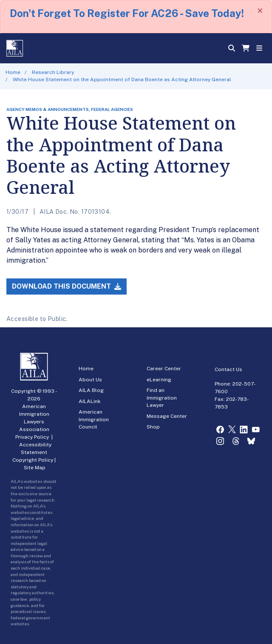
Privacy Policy (32, 437)
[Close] (260, 11)
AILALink (90, 401)
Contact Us (228, 369)
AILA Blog (91, 390)
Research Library (53, 72)
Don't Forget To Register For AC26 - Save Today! (127, 13)
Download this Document (67, 286)
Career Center (164, 369)
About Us (90, 380)
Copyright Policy (33, 460)
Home (13, 72)
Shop (153, 427)
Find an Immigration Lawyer (162, 398)
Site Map (35, 468)
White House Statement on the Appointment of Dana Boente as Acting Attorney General (122, 79)
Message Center (167, 416)
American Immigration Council (94, 419)
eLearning (159, 380)
